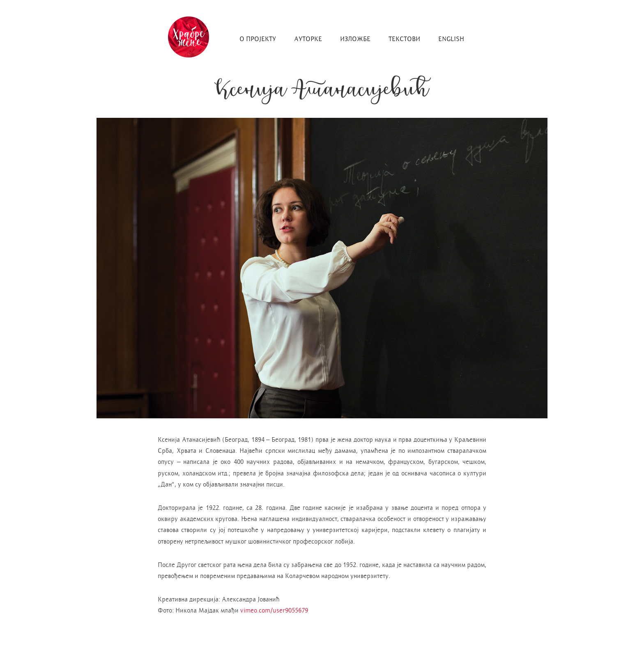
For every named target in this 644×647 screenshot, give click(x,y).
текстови (404, 39)
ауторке (308, 39)
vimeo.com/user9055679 (274, 610)
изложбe (355, 39)
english (451, 39)
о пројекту (258, 39)
